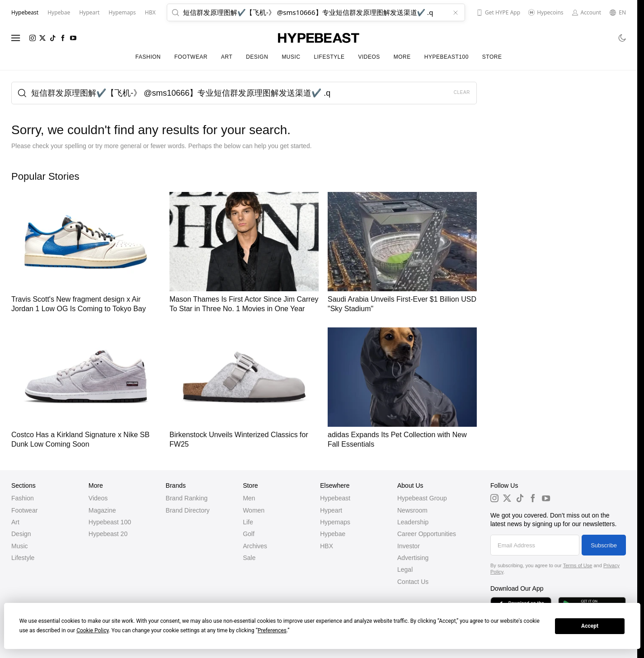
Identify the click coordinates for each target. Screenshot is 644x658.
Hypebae (333, 534)
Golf (249, 534)
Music (291, 57)
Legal (405, 569)
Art (227, 57)
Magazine (102, 510)
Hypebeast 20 (108, 534)
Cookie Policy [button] (92, 630)
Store (492, 57)
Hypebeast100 (447, 57)
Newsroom (412, 510)
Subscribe (604, 545)
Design (257, 57)
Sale (249, 558)
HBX (327, 546)
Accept (590, 626)
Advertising (413, 558)
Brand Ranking (187, 498)
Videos (369, 57)
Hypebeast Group (422, 498)
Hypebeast (335, 498)
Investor (409, 546)
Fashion (148, 57)
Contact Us (413, 582)
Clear (462, 92)
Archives (255, 546)
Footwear (191, 57)
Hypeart (331, 510)
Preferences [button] (272, 630)
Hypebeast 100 (110, 522)
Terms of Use (578, 565)
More (402, 57)
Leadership (413, 522)
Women (254, 510)
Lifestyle (329, 57)
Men (249, 498)
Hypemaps (335, 522)
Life (248, 522)
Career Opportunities (427, 534)
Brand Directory (188, 510)
